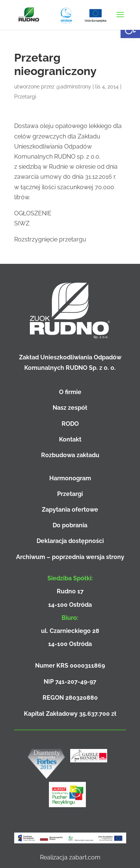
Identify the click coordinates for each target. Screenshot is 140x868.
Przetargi (25, 97)
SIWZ (22, 223)
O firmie (70, 392)
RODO (70, 424)
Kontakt (70, 439)
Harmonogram (70, 478)
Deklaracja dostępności (70, 541)
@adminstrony (74, 87)
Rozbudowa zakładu (70, 455)
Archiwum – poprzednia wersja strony (70, 557)
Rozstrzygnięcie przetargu (50, 239)
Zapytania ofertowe (70, 510)
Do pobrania (70, 525)
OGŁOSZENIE (33, 213)
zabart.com (85, 857)
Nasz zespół (70, 408)
